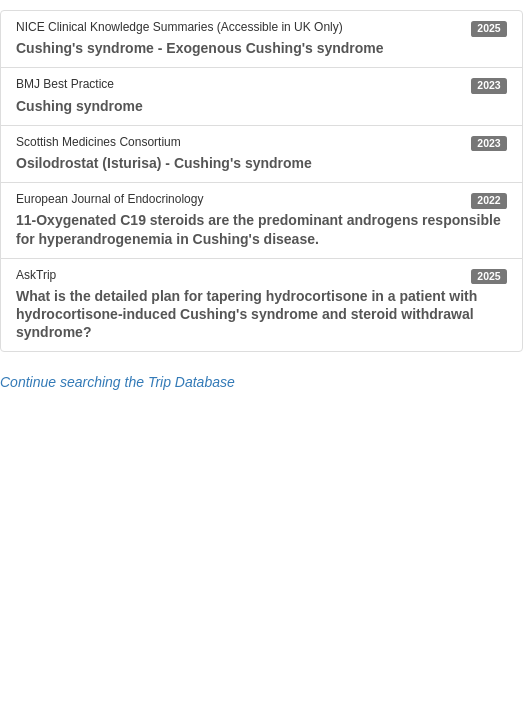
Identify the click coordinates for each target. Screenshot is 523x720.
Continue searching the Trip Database (117, 382)
